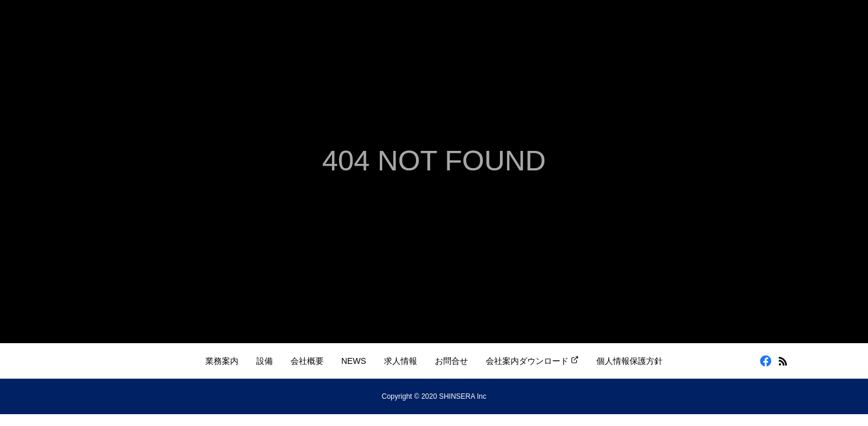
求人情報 (401, 361)
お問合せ (451, 361)
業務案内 (222, 361)
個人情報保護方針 (630, 361)
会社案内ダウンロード (533, 361)
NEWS (354, 361)
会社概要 (307, 361)
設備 (264, 361)
